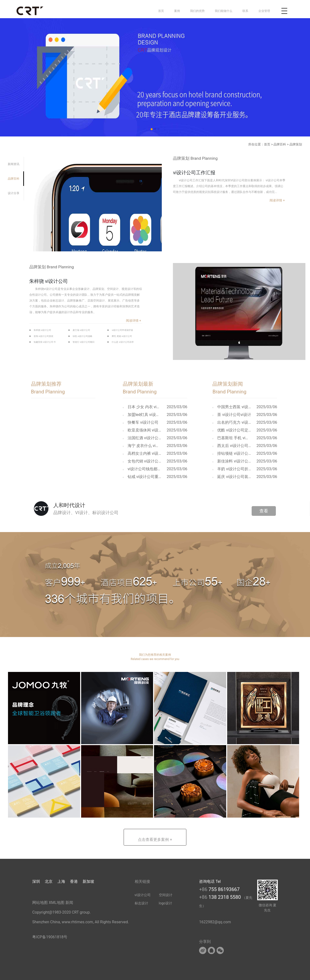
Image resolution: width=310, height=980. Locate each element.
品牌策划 (296, 144)
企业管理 (264, 11)
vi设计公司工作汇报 (194, 173)
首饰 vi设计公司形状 (43, 336)
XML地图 (57, 903)
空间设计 (166, 895)
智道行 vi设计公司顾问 (84, 342)
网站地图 (40, 903)
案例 (177, 11)
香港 (74, 881)
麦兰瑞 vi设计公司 (81, 330)
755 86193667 (224, 889)
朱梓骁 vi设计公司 (49, 281)
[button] (155, 837)
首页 (161, 11)
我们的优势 (197, 11)
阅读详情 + (277, 200)
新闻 (69, 903)
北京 (49, 881)
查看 (264, 511)
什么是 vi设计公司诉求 (123, 342)
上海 (61, 881)
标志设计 (141, 903)
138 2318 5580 (225, 897)
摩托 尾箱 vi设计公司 (122, 336)
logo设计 (166, 903)
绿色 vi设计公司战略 (82, 336)
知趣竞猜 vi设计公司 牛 (45, 342)
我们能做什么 (224, 11)
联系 (245, 11)
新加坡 (88, 881)
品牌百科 (280, 144)
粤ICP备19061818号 (50, 937)
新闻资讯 (14, 164)
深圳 (36, 881)
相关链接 (142, 881)
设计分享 (14, 193)
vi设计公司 (143, 895)
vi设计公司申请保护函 (122, 330)
